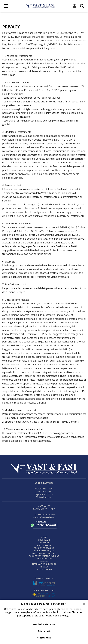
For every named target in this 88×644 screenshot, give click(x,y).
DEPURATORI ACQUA (44, 551)
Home (44, 537)
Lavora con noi (44, 559)
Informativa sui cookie (44, 564)
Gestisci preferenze (44, 624)
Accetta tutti (44, 638)
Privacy (44, 567)
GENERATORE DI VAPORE (44, 553)
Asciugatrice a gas (44, 548)
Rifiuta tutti (44, 631)
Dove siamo (44, 540)
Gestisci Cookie (44, 569)
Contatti (44, 561)
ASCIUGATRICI (44, 545)
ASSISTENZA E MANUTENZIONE (44, 556)
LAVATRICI (44, 543)
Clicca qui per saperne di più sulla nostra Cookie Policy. (50, 614)
